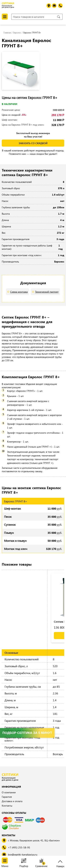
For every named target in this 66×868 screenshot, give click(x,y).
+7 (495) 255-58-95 (19, 847)
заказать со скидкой (33, 143)
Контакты (7, 806)
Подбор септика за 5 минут (27, 733)
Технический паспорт (47, 292)
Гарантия (7, 797)
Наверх (60, 866)
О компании (9, 792)
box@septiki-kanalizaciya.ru (23, 854)
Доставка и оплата (12, 801)
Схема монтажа (19, 292)
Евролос (17, 33)
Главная (7, 33)
